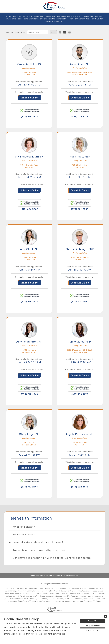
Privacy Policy (92, 630)
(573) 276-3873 (29, 117)
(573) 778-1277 (80, 117)
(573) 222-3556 (80, 209)
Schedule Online (30, 98)
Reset (53, 32)
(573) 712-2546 (29, 394)
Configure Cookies (92, 626)
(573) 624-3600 (29, 209)
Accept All (92, 621)
